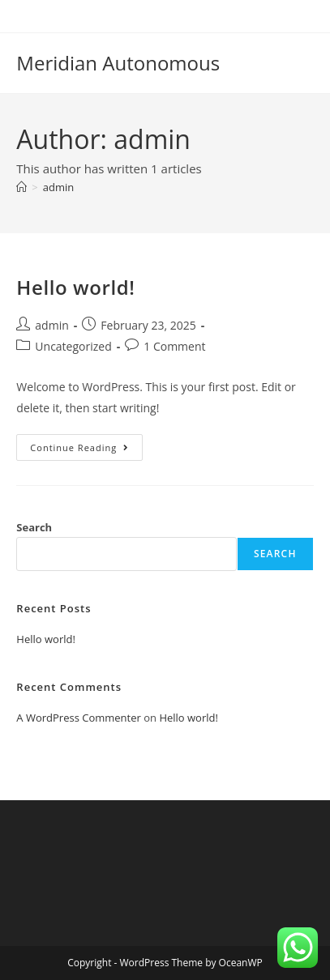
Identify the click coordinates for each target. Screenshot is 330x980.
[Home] (21, 187)
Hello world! (75, 287)
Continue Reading (86, 450)
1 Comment (174, 346)
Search (34, 527)
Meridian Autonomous (118, 63)
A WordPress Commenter (79, 718)
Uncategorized (73, 346)
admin (58, 187)
